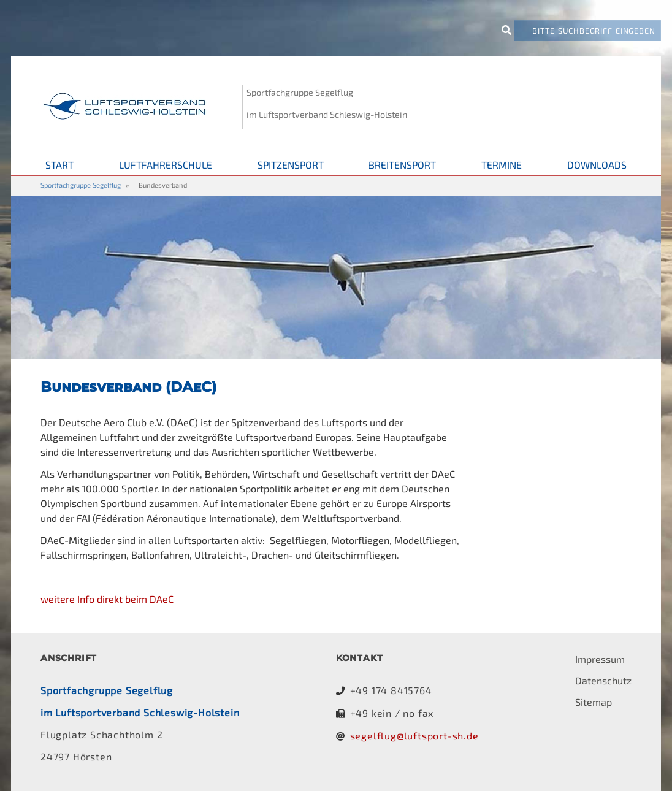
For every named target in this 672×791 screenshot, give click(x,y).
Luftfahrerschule (166, 165)
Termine (502, 165)
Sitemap (594, 702)
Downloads (597, 165)
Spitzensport (291, 165)
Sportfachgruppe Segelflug (81, 185)
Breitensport (402, 165)
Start (59, 165)
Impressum (600, 659)
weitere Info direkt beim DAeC (107, 599)
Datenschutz (603, 680)
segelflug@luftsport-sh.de (414, 736)
